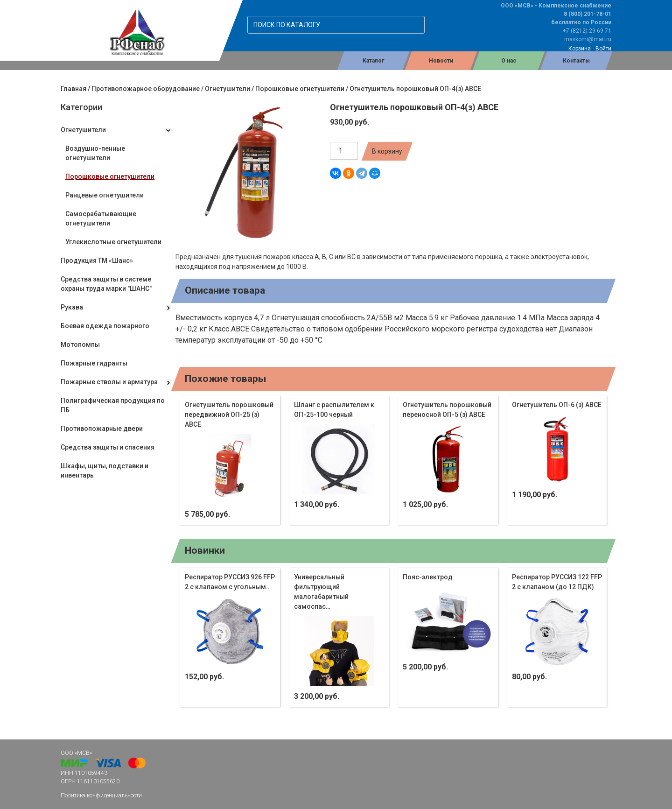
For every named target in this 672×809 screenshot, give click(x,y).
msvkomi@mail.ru (588, 39)
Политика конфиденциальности (101, 795)
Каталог (373, 61)
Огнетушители (227, 89)
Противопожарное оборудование (146, 89)
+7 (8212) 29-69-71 (587, 31)
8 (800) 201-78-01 (588, 14)
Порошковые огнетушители (300, 89)
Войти (603, 49)
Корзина (580, 49)
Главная (73, 89)
